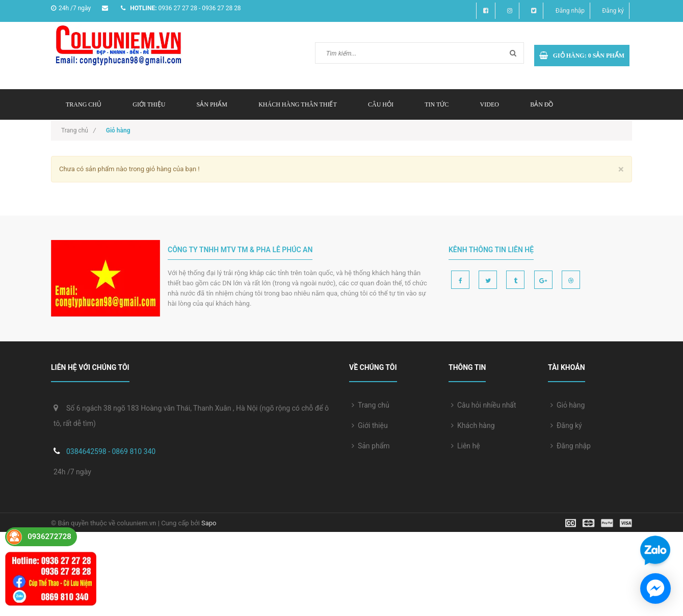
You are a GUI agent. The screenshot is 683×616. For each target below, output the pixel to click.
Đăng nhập (570, 11)
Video (490, 104)
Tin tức (437, 104)
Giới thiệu (149, 104)
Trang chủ (371, 405)
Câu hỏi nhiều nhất (484, 405)
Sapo (209, 523)
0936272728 (49, 537)
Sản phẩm (212, 104)
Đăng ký (613, 11)
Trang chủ (84, 104)
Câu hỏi (381, 104)
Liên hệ (466, 446)
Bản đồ (542, 104)
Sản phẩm (371, 446)
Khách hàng (473, 425)
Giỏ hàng (568, 405)
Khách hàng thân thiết (298, 104)
